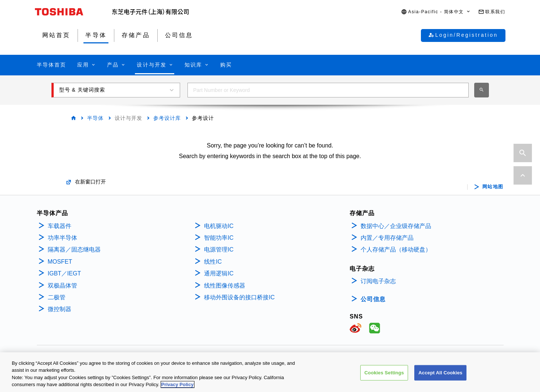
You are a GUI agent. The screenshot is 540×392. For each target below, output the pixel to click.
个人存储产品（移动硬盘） (396, 250)
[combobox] (328, 90)
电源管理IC (219, 250)
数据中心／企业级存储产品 (396, 226)
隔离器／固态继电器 (74, 250)
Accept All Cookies (440, 373)
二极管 (57, 297)
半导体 (95, 118)
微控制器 (60, 309)
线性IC (213, 262)
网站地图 (493, 187)
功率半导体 (62, 238)
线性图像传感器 (225, 286)
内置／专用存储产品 (387, 238)
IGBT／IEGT (65, 273)
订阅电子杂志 (378, 281)
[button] (436, 12)
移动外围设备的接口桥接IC (239, 297)
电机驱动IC (219, 226)
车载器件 (60, 226)
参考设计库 (167, 118)
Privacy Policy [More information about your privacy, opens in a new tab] (178, 386)
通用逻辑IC (219, 273)
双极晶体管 (62, 286)
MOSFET (60, 262)
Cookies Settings (384, 373)
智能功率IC (219, 238)
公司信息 (373, 299)
